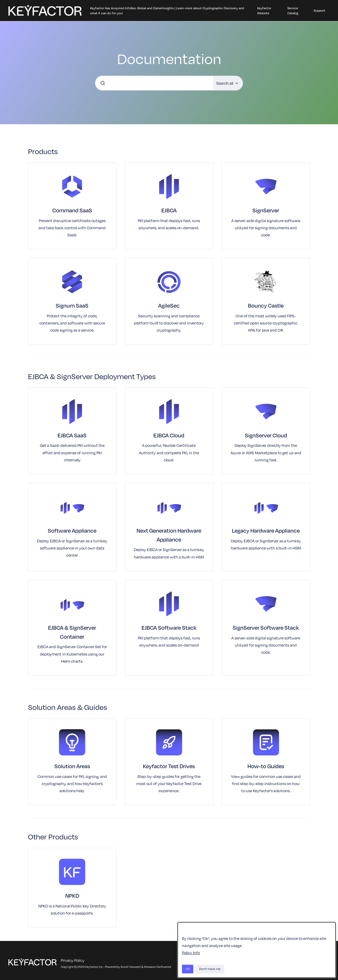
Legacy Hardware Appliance (266, 530)
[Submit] (103, 83)
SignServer (266, 210)
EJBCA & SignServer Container (72, 632)
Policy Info (191, 953)
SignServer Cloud (266, 435)
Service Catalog (293, 11)
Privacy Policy (73, 960)
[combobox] (154, 83)
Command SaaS (72, 210)
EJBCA (169, 210)
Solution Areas (72, 766)
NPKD (72, 896)
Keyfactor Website (264, 11)
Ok (188, 969)
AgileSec (169, 305)
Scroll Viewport (131, 967)
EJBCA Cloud (169, 435)
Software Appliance (72, 530)
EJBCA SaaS (72, 435)
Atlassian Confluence (158, 967)
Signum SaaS (72, 305)
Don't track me (210, 969)
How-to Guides (266, 766)
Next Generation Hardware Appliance (169, 535)
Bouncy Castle (266, 305)
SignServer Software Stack (266, 628)
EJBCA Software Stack (169, 628)
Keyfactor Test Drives (169, 766)
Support (320, 10)
